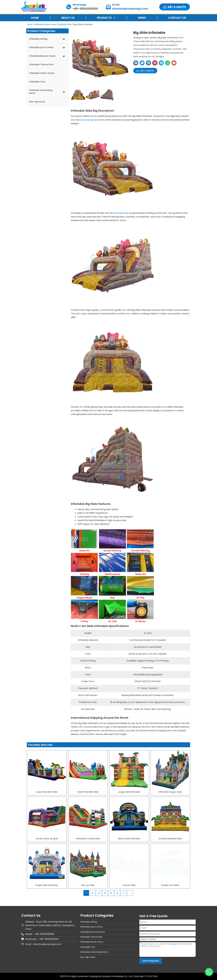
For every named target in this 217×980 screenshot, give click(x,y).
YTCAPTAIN (151, 976)
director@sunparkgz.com (130, 9)
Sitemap (139, 976)
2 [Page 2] (92, 893)
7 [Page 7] (124, 893)
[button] (136, 63)
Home (30, 24)
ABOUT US (68, 18)
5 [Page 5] (111, 893)
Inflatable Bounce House (48, 24)
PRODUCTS (106, 18)
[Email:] (108, 7)
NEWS (142, 18)
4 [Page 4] (105, 893)
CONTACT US (177, 18)
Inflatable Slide (70, 24)
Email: (116, 5)
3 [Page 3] (99, 893)
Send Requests (151, 961)
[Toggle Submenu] (64, 39)
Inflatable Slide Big (124, 213)
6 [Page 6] (117, 893)
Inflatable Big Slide (90, 120)
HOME (35, 18)
